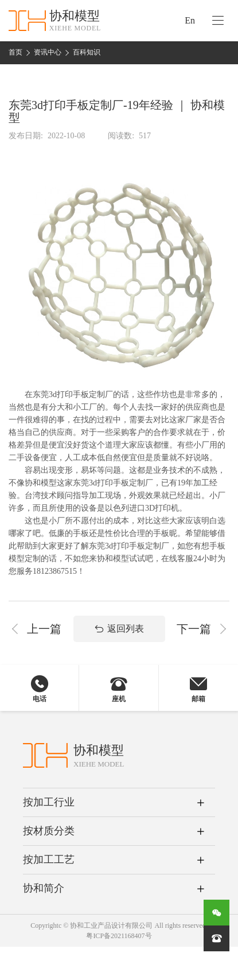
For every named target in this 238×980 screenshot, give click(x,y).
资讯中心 (48, 52)
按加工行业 (49, 802)
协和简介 (44, 888)
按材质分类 (49, 831)
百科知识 (87, 52)
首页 (15, 52)
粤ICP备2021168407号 (119, 936)
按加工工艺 (49, 860)
